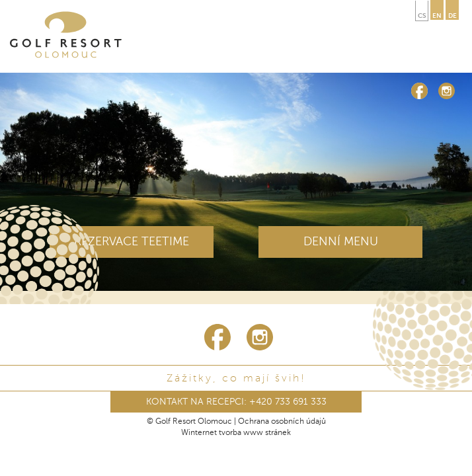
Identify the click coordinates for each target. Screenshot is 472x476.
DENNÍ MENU (341, 242)
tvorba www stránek (255, 433)
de (452, 16)
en (437, 16)
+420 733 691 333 (288, 402)
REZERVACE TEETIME (132, 242)
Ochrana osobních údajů (282, 422)
